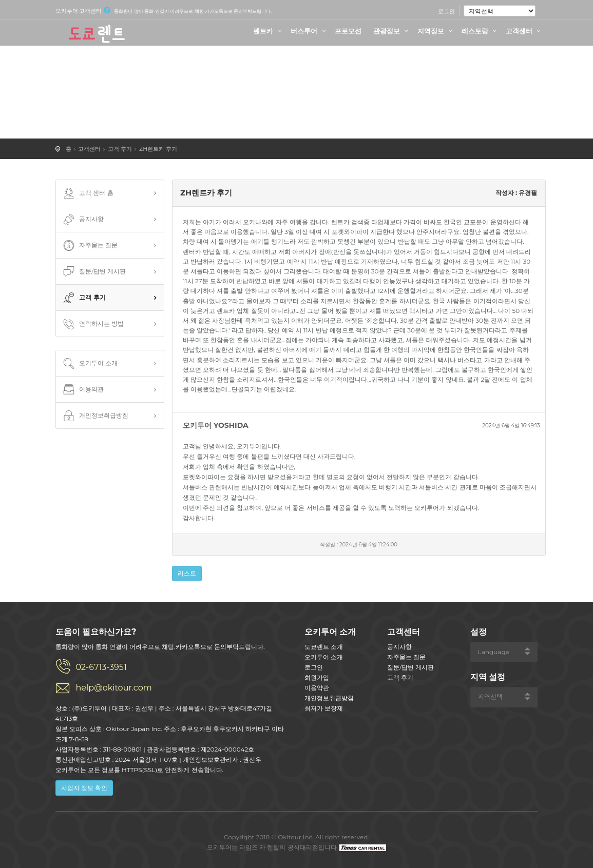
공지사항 (83, 220)
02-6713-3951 (101, 667)
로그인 (446, 11)
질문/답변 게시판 (94, 272)
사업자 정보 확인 (84, 788)
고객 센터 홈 (87, 193)
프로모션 (348, 31)
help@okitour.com (114, 688)
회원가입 (317, 677)
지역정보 (436, 31)
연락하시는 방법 (93, 324)
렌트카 (269, 31)
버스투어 (310, 31)
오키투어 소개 (90, 364)
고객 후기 (120, 149)
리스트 (187, 573)
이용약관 (83, 390)
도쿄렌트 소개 (324, 647)
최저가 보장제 (324, 708)
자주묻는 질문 (90, 246)
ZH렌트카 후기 (158, 149)
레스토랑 (481, 31)
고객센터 (525, 31)
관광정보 (392, 31)
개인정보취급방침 (95, 416)
